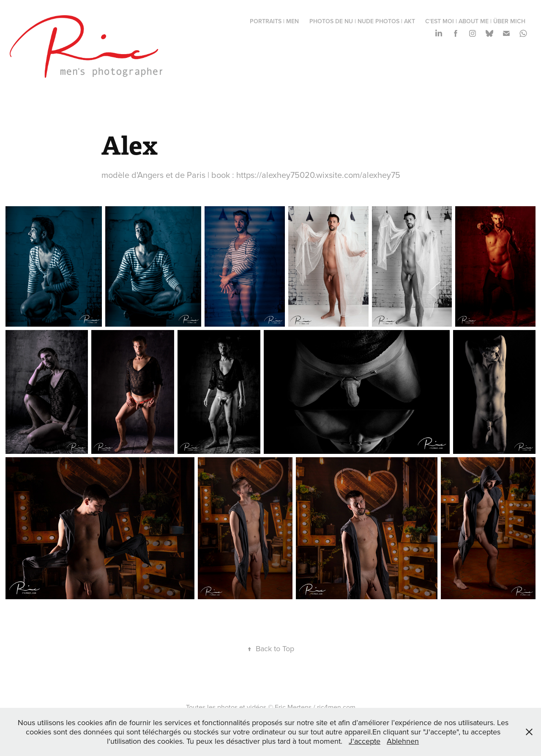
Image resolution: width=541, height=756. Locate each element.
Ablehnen (403, 741)
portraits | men (274, 21)
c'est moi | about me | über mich (475, 21)
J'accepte (365, 741)
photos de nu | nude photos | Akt (362, 21)
